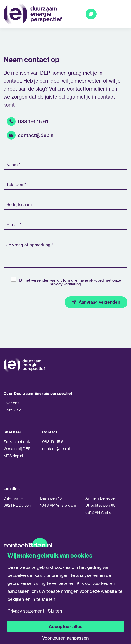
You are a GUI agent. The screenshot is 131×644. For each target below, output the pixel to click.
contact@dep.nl (36, 135)
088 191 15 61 (33, 122)
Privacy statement (26, 611)
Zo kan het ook (17, 441)
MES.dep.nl (13, 456)
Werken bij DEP (17, 448)
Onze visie (12, 410)
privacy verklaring (65, 284)
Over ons (11, 403)
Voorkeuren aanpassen (65, 638)
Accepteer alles (65, 626)
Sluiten (55, 611)
